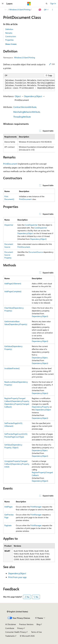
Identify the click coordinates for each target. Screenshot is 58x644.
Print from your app (17, 577)
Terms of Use (36, 632)
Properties (9, 40)
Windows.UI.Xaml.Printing (20, 9)
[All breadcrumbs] (6, 10)
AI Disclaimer (11, 624)
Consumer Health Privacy (16, 632)
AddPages (8, 507)
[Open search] (47, 4)
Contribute (10, 628)
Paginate (8, 525)
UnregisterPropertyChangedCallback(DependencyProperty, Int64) (17, 464)
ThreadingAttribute (22, 117)
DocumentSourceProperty (9, 255)
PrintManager (36, 507)
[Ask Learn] (40, 10)
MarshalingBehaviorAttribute (27, 112)
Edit (52, 64)
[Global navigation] (3, 4)
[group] (29, 84)
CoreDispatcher (31, 225)
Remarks (9, 33)
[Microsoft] (29, 4)
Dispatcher (9, 225)
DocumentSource (36, 252)
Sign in (53, 3)
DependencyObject (33, 96)
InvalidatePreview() (12, 368)
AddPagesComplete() (13, 291)
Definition (9, 29)
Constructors (11, 36)
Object (18, 96)
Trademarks (10, 636)
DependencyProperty (40, 407)
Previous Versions (26, 624)
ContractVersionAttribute (25, 107)
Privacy (20, 628)
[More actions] (52, 10)
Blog (38, 624)
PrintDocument (10, 164)
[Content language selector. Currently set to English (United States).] (17, 612)
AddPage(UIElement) (13, 283)
